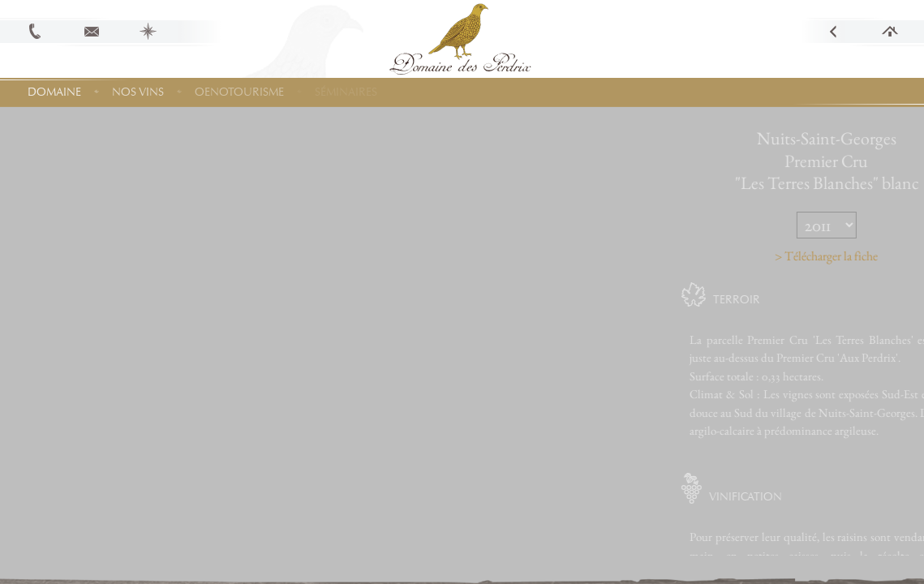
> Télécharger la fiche (853, 256)
